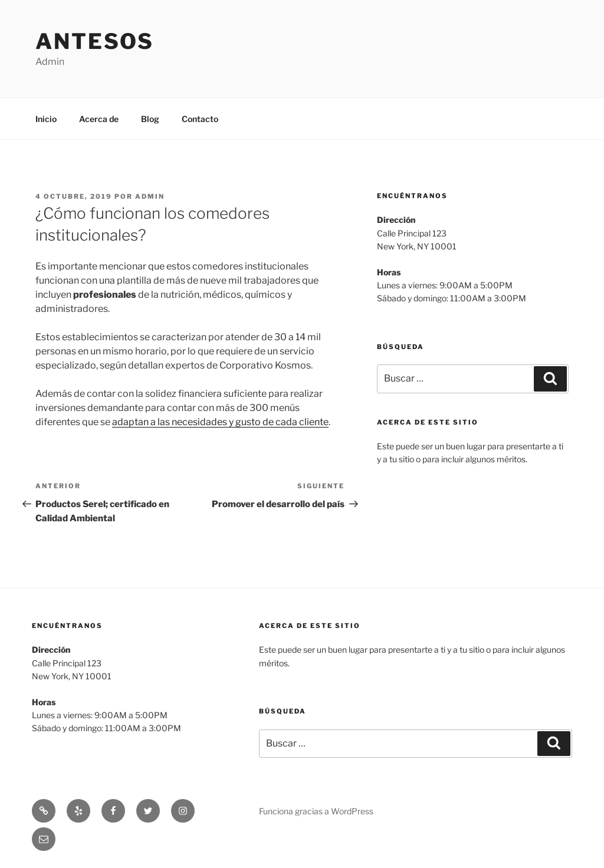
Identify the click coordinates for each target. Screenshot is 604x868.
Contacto (200, 119)
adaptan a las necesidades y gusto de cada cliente (220, 422)
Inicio (46, 119)
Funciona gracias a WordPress (316, 811)
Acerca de (99, 119)
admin (150, 196)
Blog (150, 119)
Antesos (95, 41)
